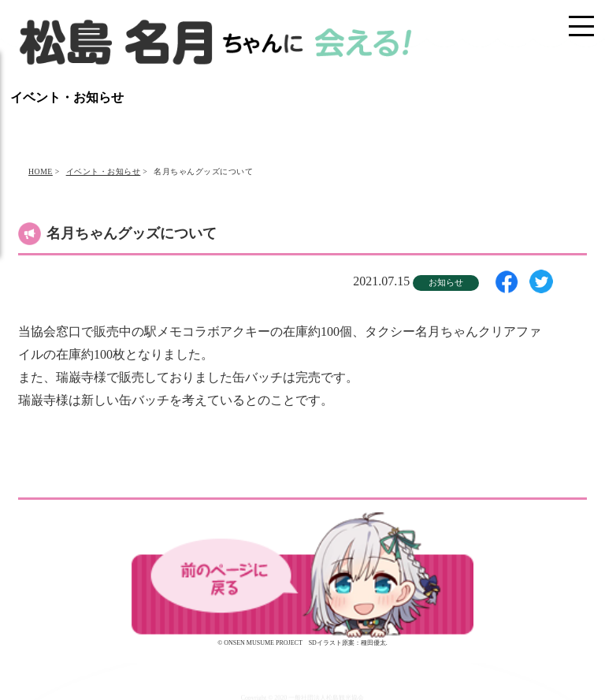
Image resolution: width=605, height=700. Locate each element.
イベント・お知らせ (104, 171)
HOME (41, 171)
